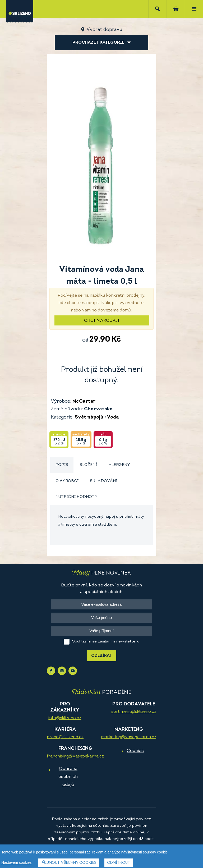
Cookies (135, 751)
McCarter (84, 401)
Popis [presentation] (62, 465)
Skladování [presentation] (104, 481)
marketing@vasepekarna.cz (129, 737)
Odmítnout (119, 863)
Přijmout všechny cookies (69, 863)
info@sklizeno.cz (65, 718)
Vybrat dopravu (104, 30)
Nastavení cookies (16, 862)
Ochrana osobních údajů (68, 777)
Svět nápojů (89, 417)
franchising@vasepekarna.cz (75, 756)
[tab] (62, 465)
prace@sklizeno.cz (65, 737)
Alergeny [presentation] (119, 465)
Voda (113, 417)
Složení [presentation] (88, 465)
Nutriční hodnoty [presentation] (77, 497)
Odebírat (102, 656)
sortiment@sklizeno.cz (134, 712)
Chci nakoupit (102, 321)
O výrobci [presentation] (67, 481)
